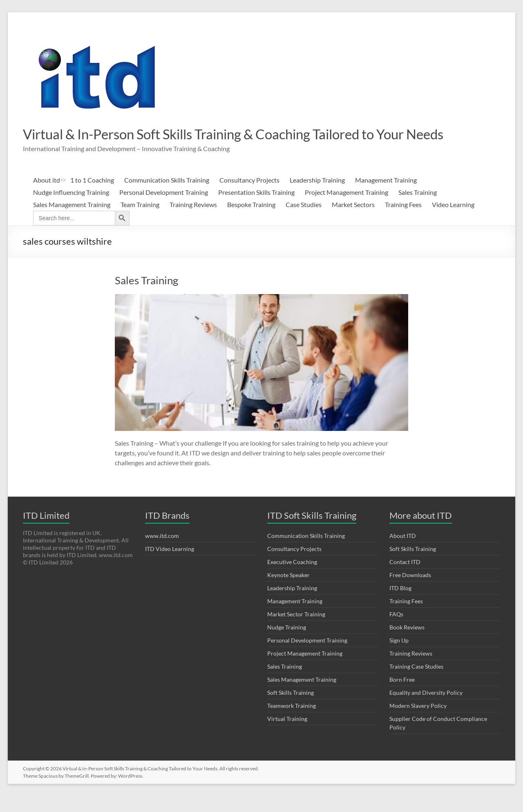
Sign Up (399, 656)
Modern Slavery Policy (418, 722)
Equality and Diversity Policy (426, 708)
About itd (47, 196)
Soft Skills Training (291, 708)
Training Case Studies (416, 682)
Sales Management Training (72, 220)
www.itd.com (162, 552)
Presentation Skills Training (256, 208)
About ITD (403, 552)
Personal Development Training (164, 208)
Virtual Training (287, 735)
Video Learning (453, 220)
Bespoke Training (251, 220)
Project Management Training (346, 208)
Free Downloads (410, 591)
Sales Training (418, 208)
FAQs (396, 630)
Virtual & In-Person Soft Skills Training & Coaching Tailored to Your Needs (234, 142)
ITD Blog (400, 604)
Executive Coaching (292, 578)
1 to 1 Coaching (92, 196)
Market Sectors (353, 220)
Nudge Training (287, 643)
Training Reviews (193, 220)
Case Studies (304, 220)
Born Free (402, 695)
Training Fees (403, 220)
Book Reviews (407, 643)
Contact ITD (405, 578)
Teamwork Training (292, 722)
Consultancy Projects (249, 196)
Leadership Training (317, 196)
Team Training (140, 220)
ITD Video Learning (170, 565)
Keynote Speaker (288, 591)
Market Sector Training (296, 630)
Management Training (386, 196)
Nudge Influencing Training (71, 208)
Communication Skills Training (167, 196)
